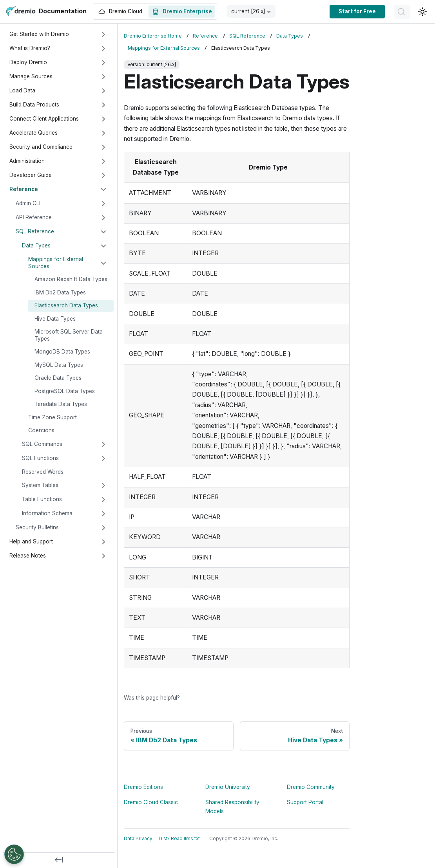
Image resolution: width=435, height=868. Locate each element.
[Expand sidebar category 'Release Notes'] (103, 556)
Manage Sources (31, 76)
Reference (24, 189)
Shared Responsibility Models (232, 807)
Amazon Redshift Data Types (71, 279)
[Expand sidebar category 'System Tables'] (103, 485)
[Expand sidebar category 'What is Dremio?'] (103, 49)
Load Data (22, 90)
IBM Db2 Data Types (60, 292)
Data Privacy (138, 839)
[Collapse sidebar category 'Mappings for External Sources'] (103, 263)
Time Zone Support (53, 417)
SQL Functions (40, 458)
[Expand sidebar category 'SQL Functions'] (103, 458)
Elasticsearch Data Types (66, 305)
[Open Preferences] (14, 854)
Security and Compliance (41, 147)
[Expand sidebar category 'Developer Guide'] (103, 175)
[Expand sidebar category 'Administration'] (103, 161)
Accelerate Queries (34, 133)
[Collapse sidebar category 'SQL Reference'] (103, 232)
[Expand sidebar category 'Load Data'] (103, 91)
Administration (27, 161)
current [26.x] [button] (248, 11)
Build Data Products (34, 105)
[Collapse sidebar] (59, 860)
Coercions (41, 430)
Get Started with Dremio (39, 34)
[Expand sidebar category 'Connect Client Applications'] (103, 119)
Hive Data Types (55, 319)
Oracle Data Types (58, 378)
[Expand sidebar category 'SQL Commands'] (103, 444)
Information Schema (47, 513)
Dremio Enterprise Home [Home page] (153, 36)
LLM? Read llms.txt (179, 839)
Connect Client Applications (44, 119)
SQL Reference (35, 231)
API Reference (34, 217)
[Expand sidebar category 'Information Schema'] (103, 514)
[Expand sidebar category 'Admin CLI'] (103, 204)
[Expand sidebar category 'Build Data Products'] (103, 105)
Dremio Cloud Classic (151, 802)
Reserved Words (43, 472)
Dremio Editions (143, 787)
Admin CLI (28, 203)
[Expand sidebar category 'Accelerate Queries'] (103, 133)
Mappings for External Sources (56, 263)
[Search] (402, 12)
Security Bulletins (37, 527)
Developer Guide (31, 175)
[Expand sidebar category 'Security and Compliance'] (103, 147)
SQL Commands (42, 444)
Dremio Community (311, 787)
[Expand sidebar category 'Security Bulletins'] (103, 528)
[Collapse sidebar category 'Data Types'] (103, 246)
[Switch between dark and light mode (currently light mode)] (422, 12)
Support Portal (305, 802)
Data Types (36, 245)
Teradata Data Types (61, 404)
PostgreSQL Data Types (65, 391)
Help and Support (31, 541)
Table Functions (42, 499)
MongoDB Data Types (62, 352)
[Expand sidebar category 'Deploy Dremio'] (103, 63)
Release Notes (28, 556)
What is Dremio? (30, 48)
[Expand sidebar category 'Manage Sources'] (103, 77)
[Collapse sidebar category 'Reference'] (103, 189)
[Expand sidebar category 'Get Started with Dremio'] (103, 34)
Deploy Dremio (28, 62)
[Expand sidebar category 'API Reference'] (103, 218)
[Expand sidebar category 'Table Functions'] (103, 500)
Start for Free (357, 11)
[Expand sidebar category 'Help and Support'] (103, 542)
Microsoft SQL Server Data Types (69, 335)
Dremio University (228, 787)
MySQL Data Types (59, 365)
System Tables (40, 485)
